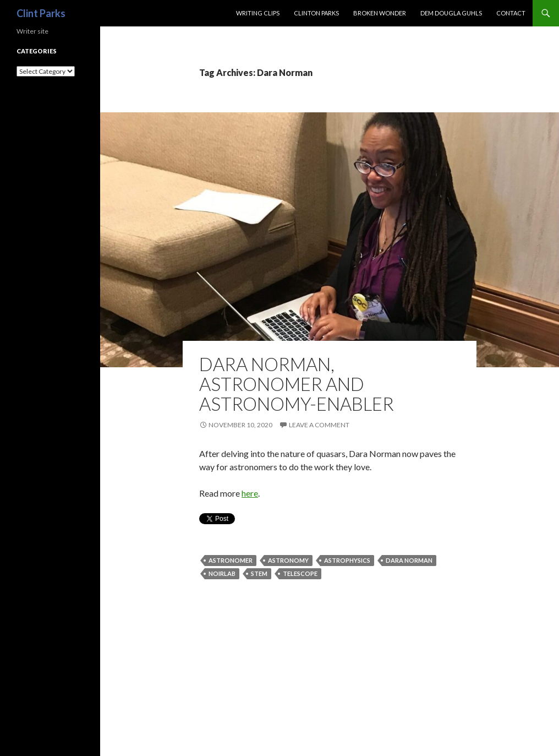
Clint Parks (41, 13)
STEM (259, 573)
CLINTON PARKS (316, 13)
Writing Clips (258, 13)
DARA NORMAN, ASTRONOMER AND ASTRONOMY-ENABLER (297, 384)
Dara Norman (409, 560)
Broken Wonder (380, 13)
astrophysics (347, 560)
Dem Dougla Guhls (451, 13)
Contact (511, 13)
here (250, 493)
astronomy (288, 560)
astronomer (231, 560)
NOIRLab (222, 573)
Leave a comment (319, 425)
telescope (300, 573)
